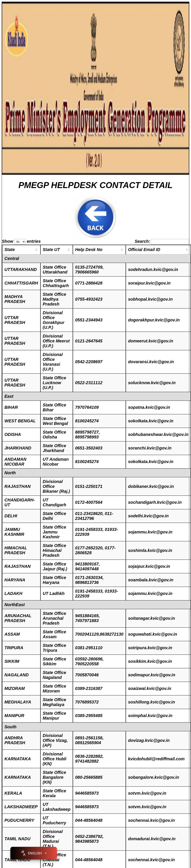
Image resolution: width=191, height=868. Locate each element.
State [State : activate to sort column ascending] (10, 250)
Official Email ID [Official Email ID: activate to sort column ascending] (144, 250)
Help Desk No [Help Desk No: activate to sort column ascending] (89, 250)
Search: (162, 241)
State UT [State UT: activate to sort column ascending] (51, 250)
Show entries (21, 241)
